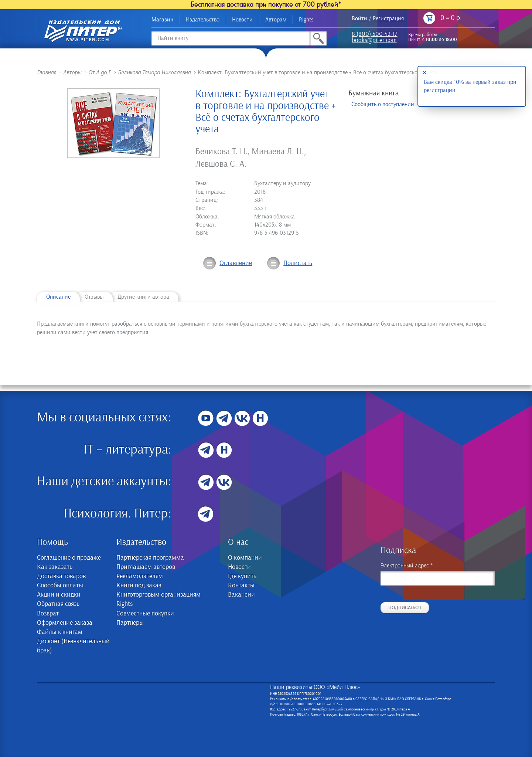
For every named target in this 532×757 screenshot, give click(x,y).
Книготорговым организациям (158, 595)
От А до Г (100, 72)
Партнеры (130, 623)
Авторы (72, 72)
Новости (242, 20)
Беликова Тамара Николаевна (154, 72)
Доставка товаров (61, 576)
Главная (47, 72)
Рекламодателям (140, 576)
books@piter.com (374, 41)
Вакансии (241, 595)
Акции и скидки (59, 595)
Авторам (276, 20)
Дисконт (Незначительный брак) (73, 646)
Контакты (241, 585)
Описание (58, 297)
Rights (306, 20)
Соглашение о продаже (69, 558)
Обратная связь (58, 604)
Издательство (203, 20)
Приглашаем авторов (146, 567)
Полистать (298, 263)
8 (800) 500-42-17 (374, 35)
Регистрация (388, 18)
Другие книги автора (143, 297)
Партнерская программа (150, 558)
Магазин (162, 20)
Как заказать (55, 567)
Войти (359, 18)
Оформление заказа (65, 623)
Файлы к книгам (60, 632)
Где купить (242, 576)
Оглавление (236, 263)
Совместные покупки (145, 614)
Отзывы (94, 297)
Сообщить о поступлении (383, 104)
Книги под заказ (139, 585)
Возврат (48, 614)
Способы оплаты (60, 585)
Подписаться (405, 608)
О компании (245, 558)
